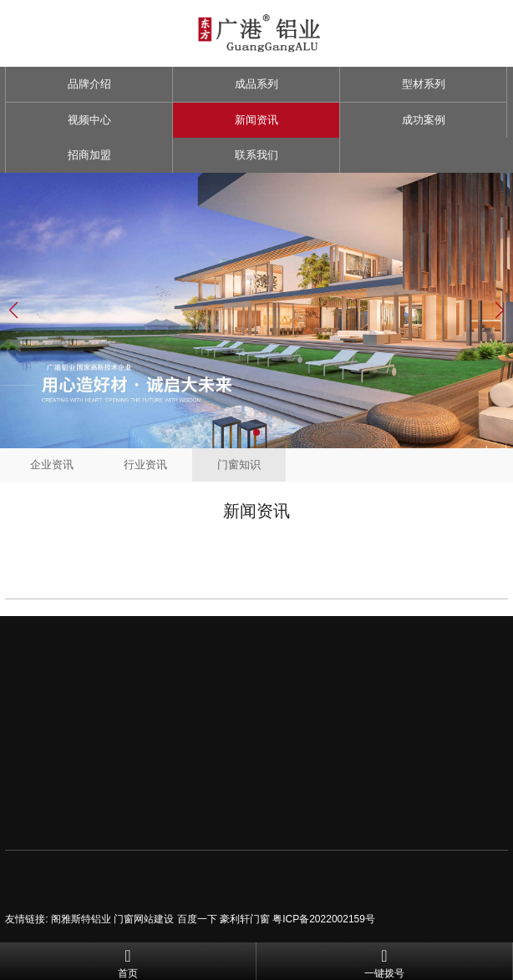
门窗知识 (239, 465)
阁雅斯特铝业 (81, 919)
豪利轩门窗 (245, 919)
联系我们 (256, 155)
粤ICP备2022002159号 (324, 919)
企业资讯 (52, 465)
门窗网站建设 (144, 919)
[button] (256, 432)
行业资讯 (145, 465)
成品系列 (256, 84)
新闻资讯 (256, 120)
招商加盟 (89, 155)
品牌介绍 (89, 84)
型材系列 (424, 84)
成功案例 (424, 120)
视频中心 (89, 120)
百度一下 (197, 919)
